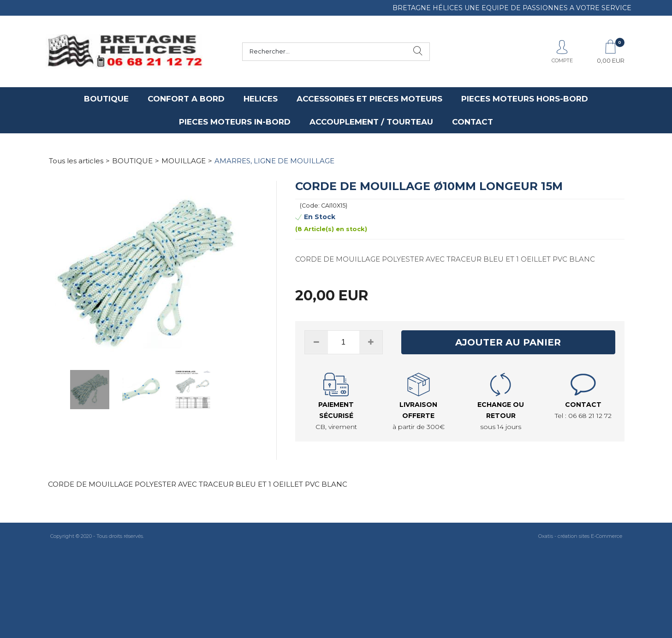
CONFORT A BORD (186, 99)
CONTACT (473, 122)
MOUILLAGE (184, 161)
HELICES (261, 99)
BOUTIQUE (106, 99)
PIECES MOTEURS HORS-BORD (525, 99)
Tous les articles (76, 161)
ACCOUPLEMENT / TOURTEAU (371, 122)
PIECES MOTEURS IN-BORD (235, 122)
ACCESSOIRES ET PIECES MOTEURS (369, 99)
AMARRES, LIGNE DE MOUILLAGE (274, 161)
